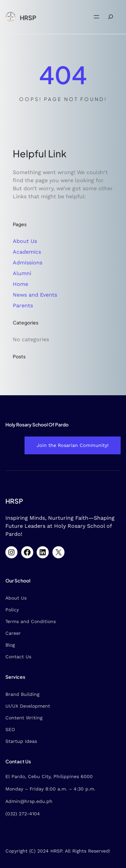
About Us (25, 241)
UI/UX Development (28, 706)
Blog (10, 645)
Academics (27, 252)
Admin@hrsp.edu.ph (29, 801)
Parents (23, 305)
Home (20, 284)
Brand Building (22, 694)
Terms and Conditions (31, 621)
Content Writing (24, 718)
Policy (12, 610)
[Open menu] (96, 17)
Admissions (28, 263)
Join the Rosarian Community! (73, 445)
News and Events (35, 295)
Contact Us (18, 657)
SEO (10, 729)
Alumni (22, 273)
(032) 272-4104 (23, 814)
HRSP (28, 18)
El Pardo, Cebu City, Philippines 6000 (49, 776)
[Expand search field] (111, 17)
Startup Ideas (21, 741)
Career (13, 633)
